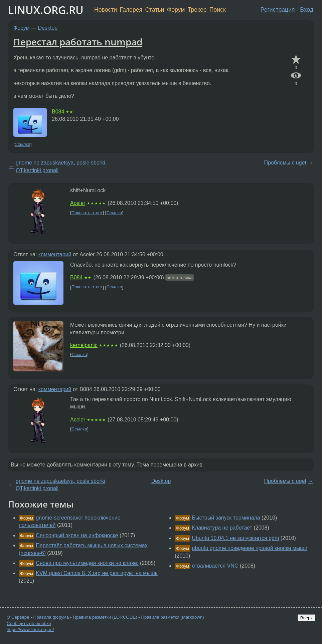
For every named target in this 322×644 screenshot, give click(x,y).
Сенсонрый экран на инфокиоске (77, 535)
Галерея (131, 10)
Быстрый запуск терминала (226, 518)
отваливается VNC (215, 566)
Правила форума (51, 617)
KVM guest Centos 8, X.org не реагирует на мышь (97, 573)
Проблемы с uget (285, 163)
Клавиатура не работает (222, 528)
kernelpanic (84, 345)
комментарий (55, 254)
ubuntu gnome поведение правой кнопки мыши (250, 548)
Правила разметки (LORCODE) (105, 617)
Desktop (48, 28)
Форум (176, 10)
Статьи (154, 10)
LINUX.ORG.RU (46, 10)
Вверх (306, 618)
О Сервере (18, 617)
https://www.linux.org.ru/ (30, 629)
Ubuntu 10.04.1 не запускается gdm (235, 538)
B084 (58, 112)
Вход (307, 10)
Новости (106, 10)
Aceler (78, 203)
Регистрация (278, 10)
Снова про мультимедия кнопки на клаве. (87, 563)
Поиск (218, 10)
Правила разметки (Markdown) (172, 617)
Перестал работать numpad (78, 42)
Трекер (197, 10)
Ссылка (23, 145)
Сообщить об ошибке (29, 623)
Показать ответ (87, 213)
